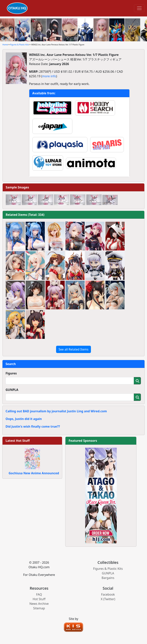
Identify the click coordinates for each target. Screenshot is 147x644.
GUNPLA (12, 390)
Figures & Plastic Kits (19, 45)
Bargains (108, 578)
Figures (11, 373)
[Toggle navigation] (139, 8)
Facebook (108, 594)
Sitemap (39, 608)
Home (5, 45)
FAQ (39, 594)
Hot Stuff (39, 599)
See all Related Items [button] (73, 349)
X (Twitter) (108, 599)
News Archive (39, 604)
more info (49, 76)
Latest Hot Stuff (18, 441)
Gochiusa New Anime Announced (34, 473)
